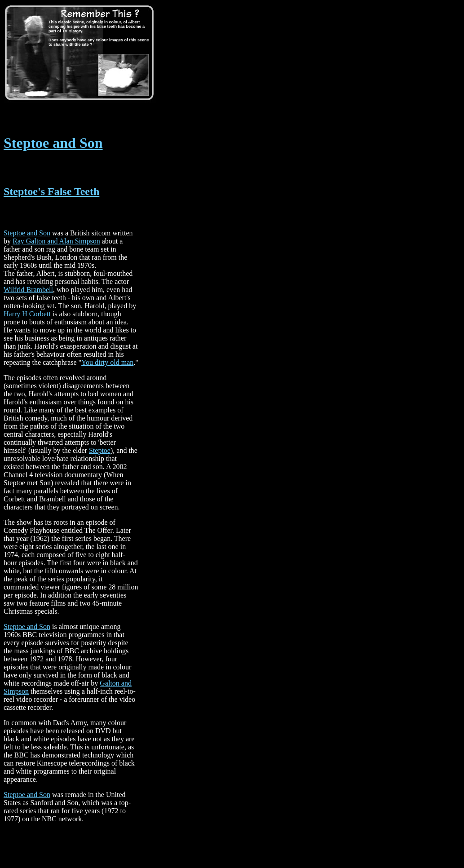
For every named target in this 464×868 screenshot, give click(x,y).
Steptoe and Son (53, 143)
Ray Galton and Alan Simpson (56, 241)
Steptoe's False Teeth (51, 191)
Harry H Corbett (27, 314)
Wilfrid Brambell (28, 290)
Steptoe (100, 450)
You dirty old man (107, 362)
